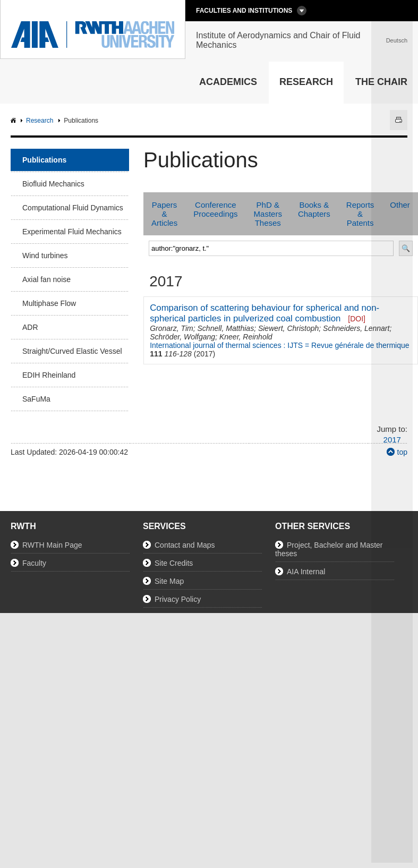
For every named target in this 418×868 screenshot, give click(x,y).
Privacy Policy (178, 599)
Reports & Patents (360, 214)
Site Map (169, 581)
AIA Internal (306, 572)
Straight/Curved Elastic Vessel (72, 351)
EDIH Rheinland (49, 375)
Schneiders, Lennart (356, 328)
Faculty (34, 563)
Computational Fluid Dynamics (73, 208)
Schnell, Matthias (226, 328)
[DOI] (357, 319)
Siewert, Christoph (288, 328)
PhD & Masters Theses (268, 214)
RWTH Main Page (52, 545)
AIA (15, 121)
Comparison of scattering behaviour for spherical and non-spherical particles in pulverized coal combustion (265, 313)
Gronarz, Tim (172, 328)
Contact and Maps (185, 545)
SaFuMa (36, 399)
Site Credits (174, 563)
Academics (228, 82)
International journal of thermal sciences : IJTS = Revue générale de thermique (279, 345)
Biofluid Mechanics (53, 184)
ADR (30, 327)
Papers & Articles (164, 214)
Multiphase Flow (49, 303)
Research (306, 82)
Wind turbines (45, 256)
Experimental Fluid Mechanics (72, 232)
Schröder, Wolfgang (182, 337)
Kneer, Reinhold (246, 337)
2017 (392, 440)
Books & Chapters (314, 209)
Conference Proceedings (215, 209)
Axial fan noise (46, 279)
